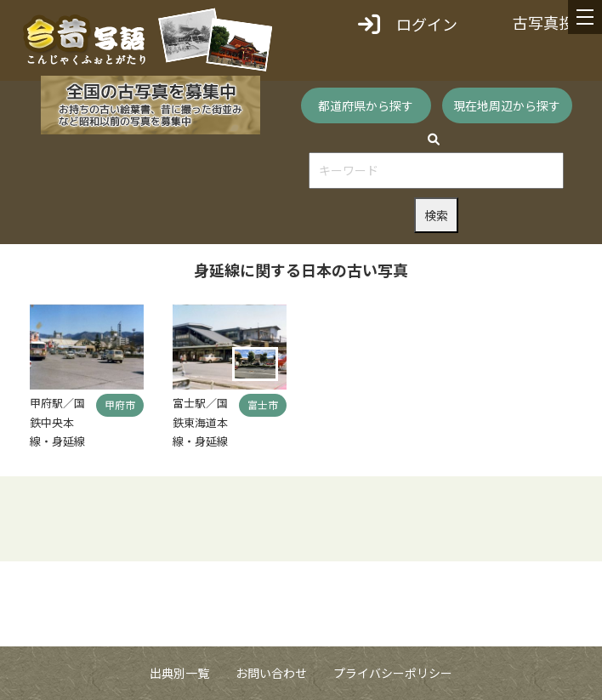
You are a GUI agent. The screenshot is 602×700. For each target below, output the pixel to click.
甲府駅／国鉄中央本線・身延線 (57, 422)
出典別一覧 (179, 673)
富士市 (263, 404)
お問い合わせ (271, 673)
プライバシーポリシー (393, 673)
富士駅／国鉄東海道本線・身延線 (200, 422)
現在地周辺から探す (507, 105)
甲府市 (120, 404)
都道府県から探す (366, 105)
